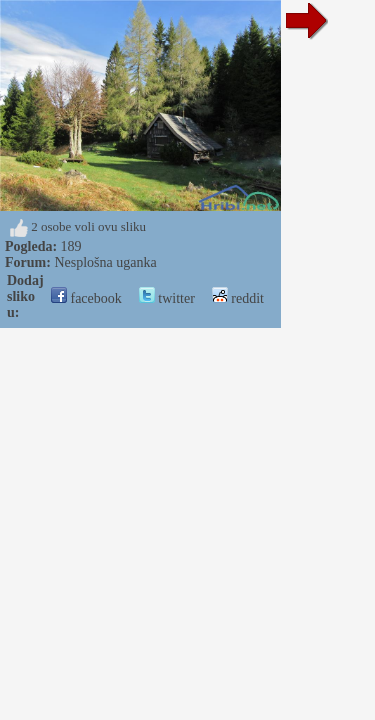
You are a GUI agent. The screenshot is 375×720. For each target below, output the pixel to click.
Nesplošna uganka (105, 262)
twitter (167, 298)
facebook (86, 298)
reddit (238, 298)
